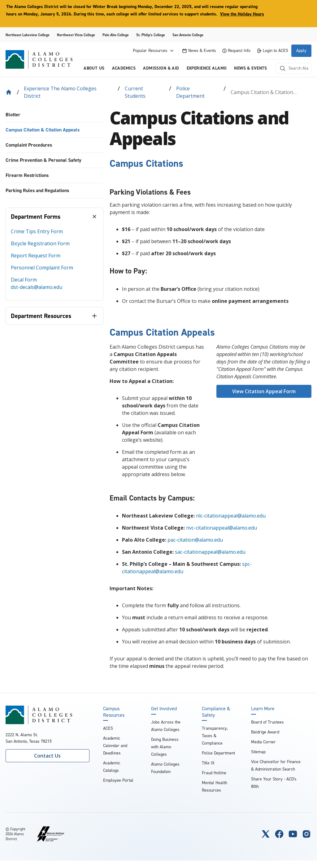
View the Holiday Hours (242, 14)
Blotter (13, 115)
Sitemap (258, 752)
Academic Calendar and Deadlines (115, 746)
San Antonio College (188, 35)
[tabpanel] (54, 263)
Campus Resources (114, 712)
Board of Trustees (267, 722)
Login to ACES (272, 51)
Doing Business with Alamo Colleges (165, 747)
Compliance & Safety (216, 712)
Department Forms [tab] (36, 217)
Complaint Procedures (29, 145)
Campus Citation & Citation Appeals (43, 130)
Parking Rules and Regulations (37, 190)
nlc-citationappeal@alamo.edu (231, 516)
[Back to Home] (9, 92)
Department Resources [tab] (41, 316)
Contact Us (47, 756)
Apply (301, 51)
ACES (108, 728)
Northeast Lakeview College (28, 35)
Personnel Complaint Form (42, 268)
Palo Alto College (116, 35)
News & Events (199, 51)
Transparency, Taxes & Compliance (215, 736)
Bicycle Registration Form (40, 243)
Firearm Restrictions (27, 175)
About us (94, 68)
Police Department (190, 92)
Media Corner (263, 742)
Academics (124, 68)
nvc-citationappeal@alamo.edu (221, 528)
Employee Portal (118, 780)
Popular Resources (154, 51)
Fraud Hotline (214, 773)
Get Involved (164, 709)
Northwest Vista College (76, 35)
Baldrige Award (265, 732)
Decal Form (24, 280)
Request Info (236, 51)
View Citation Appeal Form (264, 391)
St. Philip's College (151, 35)
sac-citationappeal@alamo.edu (210, 552)
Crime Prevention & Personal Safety (43, 160)
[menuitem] (54, 115)
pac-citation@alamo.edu (195, 540)
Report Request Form (36, 256)
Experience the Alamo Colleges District (60, 92)
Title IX (208, 763)
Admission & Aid (161, 68)
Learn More (263, 709)
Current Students (135, 92)
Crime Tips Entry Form (37, 231)
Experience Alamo (207, 68)
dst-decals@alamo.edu (37, 287)
